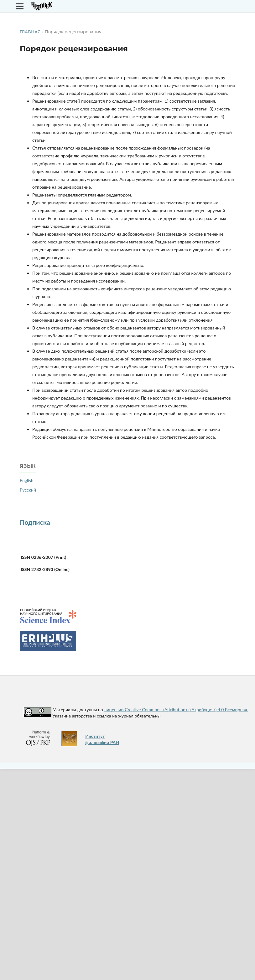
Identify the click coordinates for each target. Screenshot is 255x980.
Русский (28, 490)
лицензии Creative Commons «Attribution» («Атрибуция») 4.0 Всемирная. (176, 709)
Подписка (35, 522)
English (27, 480)
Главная (30, 32)
